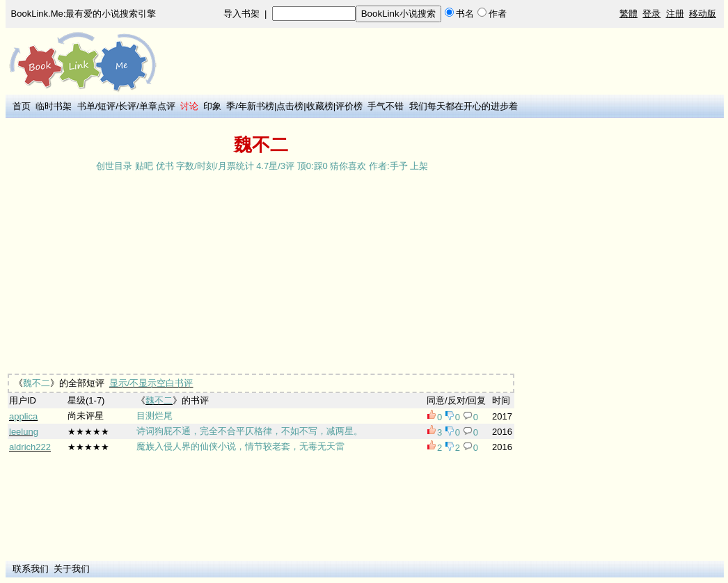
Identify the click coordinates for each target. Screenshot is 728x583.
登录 (651, 14)
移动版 (703, 14)
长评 (127, 106)
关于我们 (72, 569)
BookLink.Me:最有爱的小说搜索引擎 (84, 14)
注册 (675, 14)
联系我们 (31, 569)
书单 (86, 106)
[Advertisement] (439, 127)
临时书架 (54, 106)
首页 (22, 106)
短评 (106, 106)
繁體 (628, 14)
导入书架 (242, 14)
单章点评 (157, 106)
